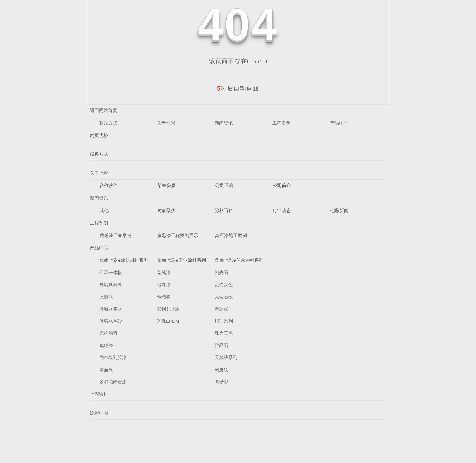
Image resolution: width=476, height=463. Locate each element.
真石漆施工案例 (231, 235)
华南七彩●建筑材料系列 (124, 260)
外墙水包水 (111, 309)
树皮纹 (221, 370)
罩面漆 (106, 370)
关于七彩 (166, 123)
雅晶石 (221, 345)
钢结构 (164, 297)
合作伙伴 (109, 185)
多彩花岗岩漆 (113, 382)
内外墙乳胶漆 (113, 357)
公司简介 (282, 185)
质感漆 (106, 297)
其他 (104, 210)
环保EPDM (168, 321)
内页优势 (99, 135)
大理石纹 (224, 297)
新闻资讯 (224, 123)
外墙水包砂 (111, 321)
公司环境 (224, 185)
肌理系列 (224, 321)
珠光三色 (224, 333)
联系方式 (108, 123)
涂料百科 (224, 210)
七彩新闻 (339, 210)
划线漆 (164, 272)
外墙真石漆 (111, 285)
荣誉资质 (166, 185)
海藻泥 (221, 309)
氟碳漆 (106, 345)
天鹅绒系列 (226, 357)
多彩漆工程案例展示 (178, 235)
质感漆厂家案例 (116, 235)
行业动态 (282, 210)
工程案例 (281, 123)
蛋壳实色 (224, 285)
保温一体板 (111, 272)
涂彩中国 (99, 413)
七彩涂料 (99, 394)
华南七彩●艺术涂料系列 (239, 260)
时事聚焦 (166, 210)
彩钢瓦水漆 (168, 309)
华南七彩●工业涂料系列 (181, 260)
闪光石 (221, 272)
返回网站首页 (104, 110)
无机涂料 (108, 333)
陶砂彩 (221, 382)
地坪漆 (164, 285)
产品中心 (339, 123)
